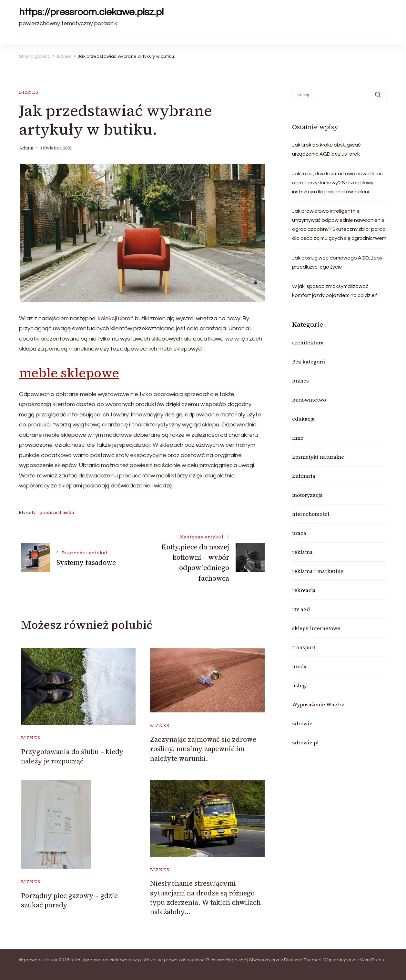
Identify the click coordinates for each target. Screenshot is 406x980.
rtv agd (301, 609)
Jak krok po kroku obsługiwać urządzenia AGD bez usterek (326, 149)
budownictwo (309, 400)
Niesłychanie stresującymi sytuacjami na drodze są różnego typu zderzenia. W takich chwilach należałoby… (205, 898)
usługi (300, 685)
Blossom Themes (303, 960)
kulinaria (304, 476)
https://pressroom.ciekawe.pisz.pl (91, 12)
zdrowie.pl (305, 742)
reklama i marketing (318, 571)
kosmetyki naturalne (318, 457)
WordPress (372, 960)
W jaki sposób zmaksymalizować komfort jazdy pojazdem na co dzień (335, 291)
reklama (302, 552)
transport (304, 647)
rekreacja (304, 590)
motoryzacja (307, 495)
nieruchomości (311, 514)
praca (299, 533)
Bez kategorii (309, 362)
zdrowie (302, 723)
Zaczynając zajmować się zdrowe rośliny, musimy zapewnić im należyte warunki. (203, 749)
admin (26, 148)
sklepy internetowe (316, 628)
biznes (29, 92)
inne (298, 438)
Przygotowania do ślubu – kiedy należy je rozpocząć (72, 756)
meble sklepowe (69, 373)
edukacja (303, 419)
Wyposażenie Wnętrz (318, 704)
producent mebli (57, 512)
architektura (308, 342)
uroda (299, 666)
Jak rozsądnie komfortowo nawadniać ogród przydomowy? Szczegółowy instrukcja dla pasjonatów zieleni (337, 183)
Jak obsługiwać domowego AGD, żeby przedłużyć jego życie (337, 262)
